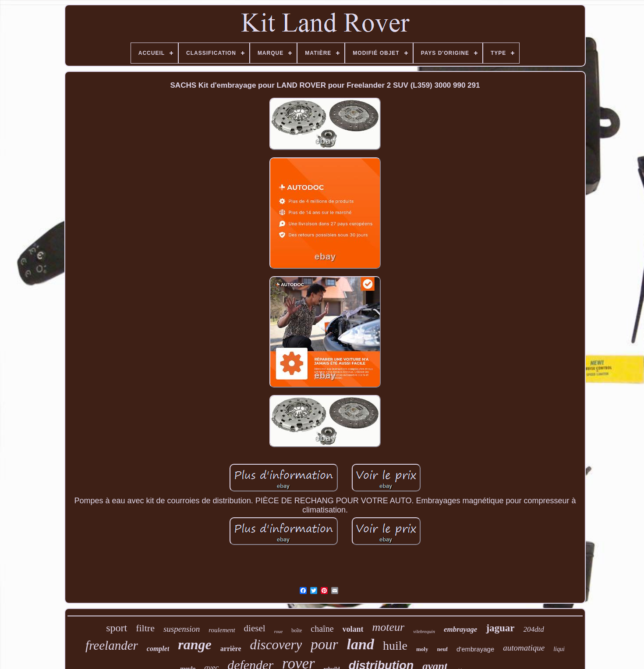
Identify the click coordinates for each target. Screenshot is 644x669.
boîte (297, 630)
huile (395, 646)
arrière (231, 649)
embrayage (460, 629)
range (195, 644)
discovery (276, 645)
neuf (442, 649)
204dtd (534, 629)
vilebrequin (424, 631)
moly (422, 649)
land (361, 644)
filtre (145, 628)
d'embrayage (475, 649)
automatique (524, 648)
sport (117, 628)
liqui (559, 649)
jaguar (500, 628)
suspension (182, 629)
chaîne (322, 629)
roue (279, 631)
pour (324, 644)
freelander (112, 645)
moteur (389, 627)
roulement (222, 630)
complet (158, 649)
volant (353, 629)
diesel (255, 628)
